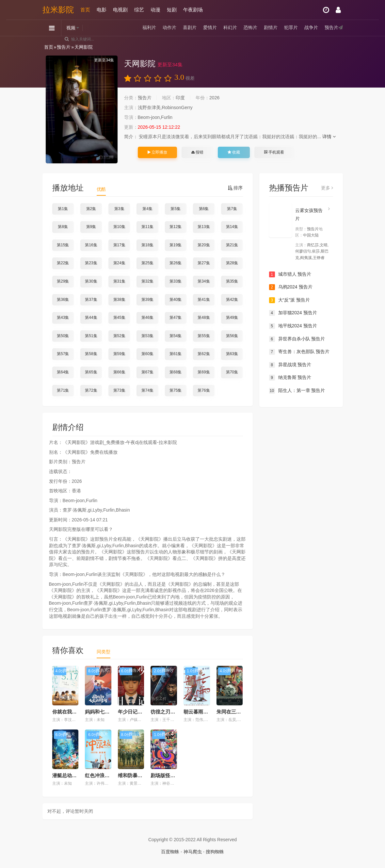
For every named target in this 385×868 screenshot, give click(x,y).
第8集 (63, 227)
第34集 (204, 281)
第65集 (91, 372)
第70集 (232, 372)
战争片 (311, 28)
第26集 (176, 263)
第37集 (91, 300)
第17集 (119, 245)
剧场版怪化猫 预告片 (173, 775)
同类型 (104, 652)
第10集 (119, 227)
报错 (197, 152)
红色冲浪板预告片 (104, 775)
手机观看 (274, 152)
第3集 (119, 209)
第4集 (147, 209)
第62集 (204, 354)
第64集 (63, 372)
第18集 (147, 245)
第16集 (91, 245)
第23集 (91, 263)
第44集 (91, 318)
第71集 (63, 390)
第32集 (147, 281)
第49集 (232, 318)
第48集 (204, 318)
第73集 (119, 390)
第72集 (91, 390)
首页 (85, 10)
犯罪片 (291, 28)
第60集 (147, 354)
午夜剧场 (193, 10)
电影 (102, 10)
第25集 (147, 263)
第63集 (232, 354)
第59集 (119, 354)
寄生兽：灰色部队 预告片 (299, 352)
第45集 (119, 318)
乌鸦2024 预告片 (291, 287)
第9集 (91, 227)
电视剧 (120, 10)
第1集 (63, 209)
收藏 (234, 152)
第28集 (232, 263)
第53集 (147, 336)
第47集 (176, 318)
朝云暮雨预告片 (201, 712)
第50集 (63, 336)
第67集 (147, 372)
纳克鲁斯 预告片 (290, 378)
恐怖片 (250, 28)
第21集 (232, 245)
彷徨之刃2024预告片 (173, 712)
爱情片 (210, 28)
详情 (329, 137)
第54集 (176, 336)
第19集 (176, 245)
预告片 (331, 28)
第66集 (119, 372)
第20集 (204, 245)
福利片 (149, 28)
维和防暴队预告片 (137, 775)
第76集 (204, 390)
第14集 (232, 227)
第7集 (232, 209)
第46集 (147, 318)
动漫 (155, 10)
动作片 (169, 28)
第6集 (204, 209)
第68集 (176, 372)
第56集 (232, 336)
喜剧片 (190, 28)
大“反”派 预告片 (289, 300)
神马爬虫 (193, 852)
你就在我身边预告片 (74, 712)
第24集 (119, 263)
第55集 (204, 336)
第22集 (63, 263)
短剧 (172, 10)
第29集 (63, 281)
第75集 (176, 390)
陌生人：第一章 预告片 (297, 391)
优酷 (101, 189)
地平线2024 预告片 (293, 326)
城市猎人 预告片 (290, 274)
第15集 (63, 245)
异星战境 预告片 (290, 365)
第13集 (204, 227)
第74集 (147, 390)
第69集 (204, 372)
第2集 (91, 209)
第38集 (119, 300)
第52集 (119, 336)
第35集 (232, 281)
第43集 (63, 318)
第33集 (176, 281)
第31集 (119, 281)
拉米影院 (58, 10)
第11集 (147, 227)
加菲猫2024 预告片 (293, 313)
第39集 (147, 300)
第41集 (204, 300)
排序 (235, 188)
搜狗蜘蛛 (215, 852)
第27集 (204, 263)
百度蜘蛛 (170, 852)
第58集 (91, 354)
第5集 (176, 209)
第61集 (176, 354)
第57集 (63, 354)
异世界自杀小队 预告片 (297, 339)
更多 (327, 188)
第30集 (91, 281)
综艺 (139, 10)
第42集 (232, 300)
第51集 (91, 336)
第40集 (176, 300)
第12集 (176, 227)
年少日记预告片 (135, 712)
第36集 (63, 300)
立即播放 (157, 152)
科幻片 (230, 28)
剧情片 (271, 28)
